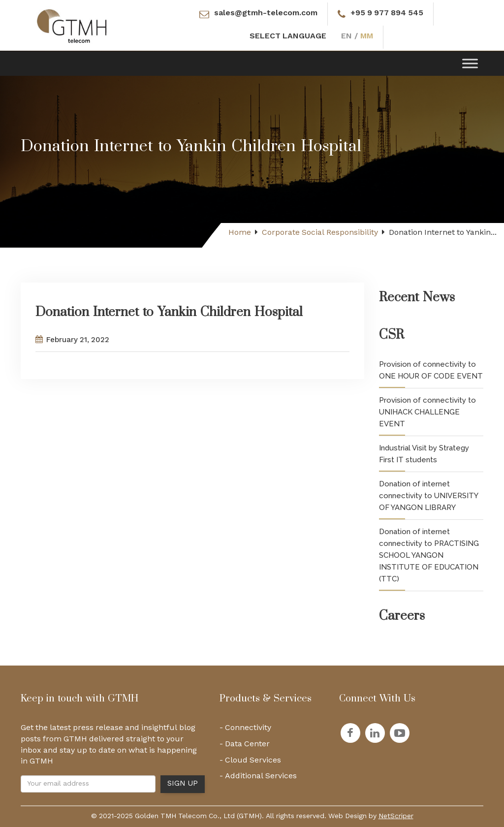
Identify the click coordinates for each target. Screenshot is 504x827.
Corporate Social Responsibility (320, 233)
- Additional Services (258, 778)
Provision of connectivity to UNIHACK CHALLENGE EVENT (427, 412)
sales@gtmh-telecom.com (266, 14)
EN (346, 37)
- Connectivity (245, 730)
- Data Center (245, 746)
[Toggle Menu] (470, 63)
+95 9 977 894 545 (387, 14)
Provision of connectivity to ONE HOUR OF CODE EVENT (431, 370)
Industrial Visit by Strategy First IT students (424, 454)
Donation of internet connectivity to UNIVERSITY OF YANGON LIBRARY (429, 496)
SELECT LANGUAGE (288, 37)
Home (240, 233)
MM (367, 37)
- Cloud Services (250, 763)
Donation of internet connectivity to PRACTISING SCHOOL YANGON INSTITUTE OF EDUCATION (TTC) (429, 555)
